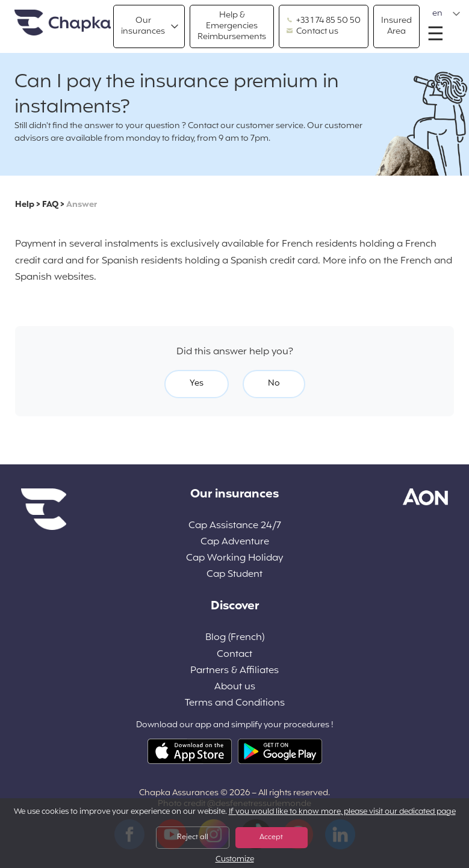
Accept (271, 837)
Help (25, 205)
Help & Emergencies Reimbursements (232, 26)
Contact (234, 655)
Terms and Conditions (235, 703)
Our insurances (143, 26)
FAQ (50, 205)
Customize (235, 860)
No (274, 383)
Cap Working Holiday (234, 559)
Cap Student (234, 575)
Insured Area (396, 26)
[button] (446, 14)
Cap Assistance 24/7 (235, 526)
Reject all (193, 837)
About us (235, 687)
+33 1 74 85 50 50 (324, 21)
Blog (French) (235, 638)
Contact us (312, 32)
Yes (197, 383)
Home (63, 23)
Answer (82, 205)
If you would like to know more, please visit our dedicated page (342, 812)
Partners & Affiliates (234, 671)
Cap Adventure (235, 542)
